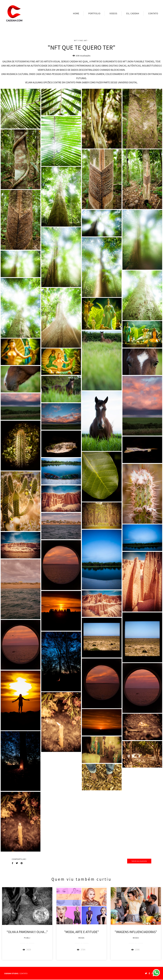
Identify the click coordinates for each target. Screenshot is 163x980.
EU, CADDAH (133, 13)
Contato (24, 973)
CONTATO (153, 13)
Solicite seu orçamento (139, 861)
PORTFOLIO (94, 13)
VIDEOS (113, 13)
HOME (76, 13)
